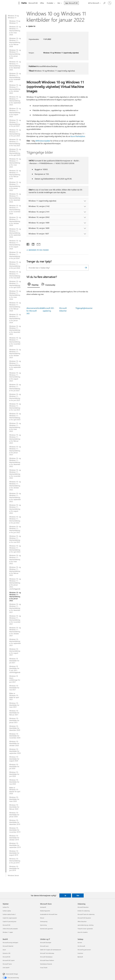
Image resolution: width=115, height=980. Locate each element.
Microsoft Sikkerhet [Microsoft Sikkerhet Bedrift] (8, 946)
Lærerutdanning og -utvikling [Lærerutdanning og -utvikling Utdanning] (85, 925)
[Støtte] (24, 3)
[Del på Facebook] (28, 244)
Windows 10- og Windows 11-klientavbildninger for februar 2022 (15, 571)
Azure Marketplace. (78, 136)
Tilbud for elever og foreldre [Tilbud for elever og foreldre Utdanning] (85, 929)
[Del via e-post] (38, 244)
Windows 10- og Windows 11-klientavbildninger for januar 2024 (15, 318)
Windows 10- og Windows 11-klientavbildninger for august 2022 (15, 509)
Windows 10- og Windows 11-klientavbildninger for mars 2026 (15, 31)
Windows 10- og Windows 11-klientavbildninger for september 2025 (15, 101)
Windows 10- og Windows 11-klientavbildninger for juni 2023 (15, 397)
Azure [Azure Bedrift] (4, 950)
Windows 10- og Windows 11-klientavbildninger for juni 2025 (15, 133)
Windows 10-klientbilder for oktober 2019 (14, 838)
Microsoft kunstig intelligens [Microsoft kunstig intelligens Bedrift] (10, 942)
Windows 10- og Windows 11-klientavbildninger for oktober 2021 (15, 632)
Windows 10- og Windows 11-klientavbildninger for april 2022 (15, 549)
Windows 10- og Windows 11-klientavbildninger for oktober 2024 (15, 221)
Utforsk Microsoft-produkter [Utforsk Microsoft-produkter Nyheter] (10, 929)
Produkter (50, 3)
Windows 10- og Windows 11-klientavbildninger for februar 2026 (15, 42)
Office (42, 3)
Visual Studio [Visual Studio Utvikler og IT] (44, 968)
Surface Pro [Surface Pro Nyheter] (6, 907)
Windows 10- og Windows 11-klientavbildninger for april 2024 (15, 284)
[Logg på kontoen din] (110, 3)
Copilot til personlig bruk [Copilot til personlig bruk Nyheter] (9, 921)
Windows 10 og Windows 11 (13, 17)
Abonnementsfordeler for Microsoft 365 (35, 311)
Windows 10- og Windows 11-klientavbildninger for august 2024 (15, 245)
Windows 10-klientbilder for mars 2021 (14, 705)
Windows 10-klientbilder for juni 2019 (14, 868)
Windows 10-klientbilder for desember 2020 (15, 728)
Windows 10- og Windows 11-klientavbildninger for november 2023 (15, 342)
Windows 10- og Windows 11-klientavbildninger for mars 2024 (15, 295)
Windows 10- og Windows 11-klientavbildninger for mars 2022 (15, 559)
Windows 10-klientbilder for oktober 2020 (14, 743)
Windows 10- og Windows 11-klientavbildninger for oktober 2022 (15, 486)
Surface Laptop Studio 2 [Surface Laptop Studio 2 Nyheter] (9, 914)
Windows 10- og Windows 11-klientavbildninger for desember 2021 (15, 608)
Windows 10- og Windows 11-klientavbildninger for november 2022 (15, 474)
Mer (59, 3)
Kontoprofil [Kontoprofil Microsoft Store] (43, 907)
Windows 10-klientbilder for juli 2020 (14, 766)
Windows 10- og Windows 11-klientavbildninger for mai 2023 (15, 407)
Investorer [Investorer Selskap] (80, 953)
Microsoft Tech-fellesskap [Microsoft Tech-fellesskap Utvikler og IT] (47, 953)
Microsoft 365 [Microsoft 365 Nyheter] (6, 925)
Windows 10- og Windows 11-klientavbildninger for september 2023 (15, 365)
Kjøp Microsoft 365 (71, 3)
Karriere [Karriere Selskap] (80, 942)
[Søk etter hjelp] (104, 3)
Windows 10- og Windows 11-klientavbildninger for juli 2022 (15, 520)
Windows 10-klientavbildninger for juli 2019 (15, 861)
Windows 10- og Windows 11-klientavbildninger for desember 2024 (15, 198)
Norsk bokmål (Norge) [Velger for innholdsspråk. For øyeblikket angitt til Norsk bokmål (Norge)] (12, 974)
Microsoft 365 (33, 3)
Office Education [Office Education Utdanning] (82, 921)
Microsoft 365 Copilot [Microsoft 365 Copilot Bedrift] (9, 960)
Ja (65, 895)
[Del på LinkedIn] (32, 244)
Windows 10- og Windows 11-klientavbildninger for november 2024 (15, 210)
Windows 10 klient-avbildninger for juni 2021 (15, 679)
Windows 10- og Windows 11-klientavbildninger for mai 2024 (15, 275)
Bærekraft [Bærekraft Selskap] (80, 957)
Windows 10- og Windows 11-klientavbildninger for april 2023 (15, 417)
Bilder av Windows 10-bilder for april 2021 (14, 696)
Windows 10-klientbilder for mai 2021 (14, 688)
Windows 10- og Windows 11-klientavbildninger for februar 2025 (15, 175)
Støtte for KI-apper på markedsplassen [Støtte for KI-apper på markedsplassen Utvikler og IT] (51, 950)
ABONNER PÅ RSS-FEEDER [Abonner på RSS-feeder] (39, 250)
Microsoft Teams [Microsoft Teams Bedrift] (7, 964)
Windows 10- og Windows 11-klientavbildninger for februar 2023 (15, 439)
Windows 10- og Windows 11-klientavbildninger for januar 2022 (15, 597)
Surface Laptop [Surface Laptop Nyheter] (7, 911)
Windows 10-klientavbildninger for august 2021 (15, 652)
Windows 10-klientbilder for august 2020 (14, 759)
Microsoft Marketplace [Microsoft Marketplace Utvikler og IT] (46, 957)
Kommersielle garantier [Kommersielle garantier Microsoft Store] (46, 929)
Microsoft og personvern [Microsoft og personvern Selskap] (84, 950)
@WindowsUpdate (43, 141)
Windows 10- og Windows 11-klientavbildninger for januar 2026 (15, 54)
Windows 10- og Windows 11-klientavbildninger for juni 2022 (15, 530)
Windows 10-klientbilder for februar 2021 (14, 713)
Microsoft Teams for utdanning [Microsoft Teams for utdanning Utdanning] (86, 914)
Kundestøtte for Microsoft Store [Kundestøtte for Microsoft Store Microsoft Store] (49, 914)
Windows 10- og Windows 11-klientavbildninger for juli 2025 (15, 123)
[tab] (34, 285)
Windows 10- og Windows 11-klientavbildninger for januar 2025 (15, 186)
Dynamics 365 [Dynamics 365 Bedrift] (7, 953)
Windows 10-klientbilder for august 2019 (14, 853)
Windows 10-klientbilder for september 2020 (15, 751)
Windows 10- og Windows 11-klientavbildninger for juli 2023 (15, 388)
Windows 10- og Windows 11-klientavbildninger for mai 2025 (15, 143)
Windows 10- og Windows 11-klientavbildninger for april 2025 (15, 152)
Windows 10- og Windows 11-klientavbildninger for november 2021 (15, 620)
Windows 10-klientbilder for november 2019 (15, 830)
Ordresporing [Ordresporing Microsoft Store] (44, 921)
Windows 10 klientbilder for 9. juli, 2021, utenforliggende (15, 669)
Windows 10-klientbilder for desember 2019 (15, 822)
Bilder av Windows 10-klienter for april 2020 (15, 791)
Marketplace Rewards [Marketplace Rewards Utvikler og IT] (46, 964)
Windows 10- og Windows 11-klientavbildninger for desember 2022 (15, 462)
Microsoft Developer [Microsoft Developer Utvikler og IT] (46, 942)
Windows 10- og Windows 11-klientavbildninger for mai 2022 (15, 539)
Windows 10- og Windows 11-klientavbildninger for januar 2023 (15, 451)
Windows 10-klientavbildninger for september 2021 (15, 642)
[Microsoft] (10, 3)
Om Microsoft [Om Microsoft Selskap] (81, 946)
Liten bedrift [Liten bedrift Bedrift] (6, 968)
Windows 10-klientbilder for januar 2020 (14, 815)
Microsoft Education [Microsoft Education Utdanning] (83, 907)
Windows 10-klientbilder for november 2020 (15, 736)
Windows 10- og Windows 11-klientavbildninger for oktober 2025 (15, 89)
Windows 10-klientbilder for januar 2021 (14, 720)
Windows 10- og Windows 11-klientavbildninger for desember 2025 (15, 66)
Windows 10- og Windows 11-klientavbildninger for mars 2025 (15, 163)
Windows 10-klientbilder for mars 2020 (14, 799)
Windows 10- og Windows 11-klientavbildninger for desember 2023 (15, 330)
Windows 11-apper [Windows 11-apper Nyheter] (8, 932)
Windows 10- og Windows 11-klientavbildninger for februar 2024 (15, 307)
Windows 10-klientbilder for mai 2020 (14, 782)
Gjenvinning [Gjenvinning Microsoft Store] (43, 925)
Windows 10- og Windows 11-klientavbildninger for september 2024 (15, 233)
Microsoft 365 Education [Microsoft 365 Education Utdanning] (84, 918)
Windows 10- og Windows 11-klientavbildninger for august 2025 (15, 112)
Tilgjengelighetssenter (84, 308)
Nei (78, 895)
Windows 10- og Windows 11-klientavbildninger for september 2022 (15, 497)
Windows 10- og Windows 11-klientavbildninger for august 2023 (15, 377)
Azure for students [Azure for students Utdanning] (83, 932)
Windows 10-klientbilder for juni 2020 (14, 774)
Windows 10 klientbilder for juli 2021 (14, 661)
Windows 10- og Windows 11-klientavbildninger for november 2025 (15, 77)
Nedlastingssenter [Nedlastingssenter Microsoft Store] (45, 911)
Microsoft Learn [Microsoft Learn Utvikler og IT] (44, 946)
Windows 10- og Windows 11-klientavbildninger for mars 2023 (15, 427)
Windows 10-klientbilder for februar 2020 (14, 807)
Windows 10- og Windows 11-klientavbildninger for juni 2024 (15, 265)
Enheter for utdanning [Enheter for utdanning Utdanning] (84, 911)
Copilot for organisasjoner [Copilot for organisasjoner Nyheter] (10, 918)
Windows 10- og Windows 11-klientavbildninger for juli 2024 (15, 255)
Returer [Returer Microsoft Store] (42, 918)
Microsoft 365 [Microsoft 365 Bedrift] (6, 957)
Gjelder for (32, 26)
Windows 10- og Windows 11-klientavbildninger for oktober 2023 (15, 354)
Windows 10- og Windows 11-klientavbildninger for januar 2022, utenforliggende (15, 584)
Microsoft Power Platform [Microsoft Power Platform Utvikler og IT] (47, 960)
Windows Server (13, 875)
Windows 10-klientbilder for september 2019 (15, 845)
